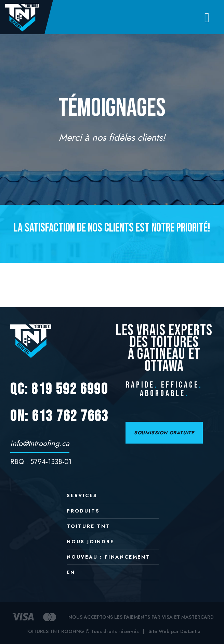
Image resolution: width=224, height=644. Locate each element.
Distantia (190, 631)
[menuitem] (113, 575)
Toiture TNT (89, 527)
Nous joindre (90, 542)
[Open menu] (207, 17)
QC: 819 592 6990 (59, 389)
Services (82, 496)
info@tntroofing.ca (40, 443)
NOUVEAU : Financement (109, 557)
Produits (83, 511)
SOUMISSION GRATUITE (164, 433)
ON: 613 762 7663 (59, 416)
